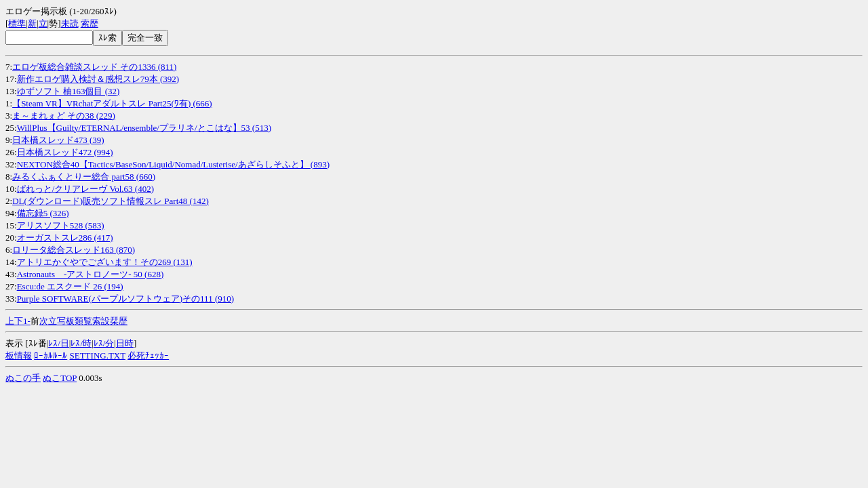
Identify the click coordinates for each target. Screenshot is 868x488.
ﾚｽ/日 (59, 343)
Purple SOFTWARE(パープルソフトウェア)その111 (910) (125, 299)
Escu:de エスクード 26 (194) (70, 286)
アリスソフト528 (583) (61, 225)
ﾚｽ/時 (81, 343)
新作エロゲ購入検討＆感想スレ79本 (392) (98, 79)
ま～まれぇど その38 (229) (64, 116)
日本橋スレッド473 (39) (58, 140)
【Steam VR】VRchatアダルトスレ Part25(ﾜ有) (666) (112, 103)
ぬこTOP (60, 378)
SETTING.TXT (98, 355)
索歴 (90, 23)
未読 (70, 23)
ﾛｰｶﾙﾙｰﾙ (51, 355)
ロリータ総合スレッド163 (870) (74, 250)
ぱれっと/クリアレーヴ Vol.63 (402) (85, 189)
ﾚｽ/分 (104, 343)
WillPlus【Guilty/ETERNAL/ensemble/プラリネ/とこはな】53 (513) (144, 128)
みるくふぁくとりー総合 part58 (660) (84, 177)
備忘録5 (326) (43, 213)
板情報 (19, 355)
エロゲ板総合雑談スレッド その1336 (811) (94, 67)
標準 (17, 23)
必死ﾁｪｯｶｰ (148, 355)
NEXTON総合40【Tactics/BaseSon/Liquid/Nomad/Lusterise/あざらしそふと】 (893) (173, 164)
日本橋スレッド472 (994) (65, 152)
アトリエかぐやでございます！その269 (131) (105, 262)
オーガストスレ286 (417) (65, 238)
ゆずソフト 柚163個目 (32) (68, 91)
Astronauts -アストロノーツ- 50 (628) (91, 274)
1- (27, 321)
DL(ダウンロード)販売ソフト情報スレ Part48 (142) (111, 201)
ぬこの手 (23, 378)
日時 (125, 343)
